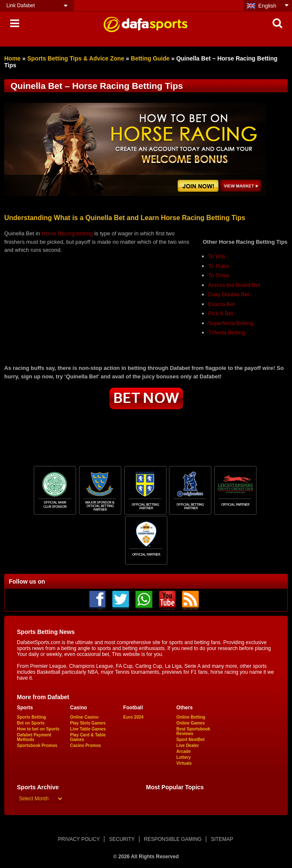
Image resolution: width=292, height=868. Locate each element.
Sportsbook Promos (37, 745)
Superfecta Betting (231, 323)
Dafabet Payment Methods (34, 737)
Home (12, 58)
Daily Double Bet (229, 294)
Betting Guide (150, 58)
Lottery (183, 757)
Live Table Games (88, 729)
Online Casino (84, 717)
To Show (219, 275)
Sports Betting (31, 717)
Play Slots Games (88, 723)
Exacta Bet (222, 304)
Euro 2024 (134, 717)
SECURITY (122, 839)
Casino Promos (86, 745)
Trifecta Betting (227, 332)
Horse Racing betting (67, 233)
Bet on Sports (31, 723)
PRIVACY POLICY (79, 839)
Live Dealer (187, 745)
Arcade (183, 751)
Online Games (190, 723)
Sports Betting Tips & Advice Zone (75, 58)
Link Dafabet (20, 6)
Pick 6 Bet (221, 313)
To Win (217, 256)
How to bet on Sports (38, 729)
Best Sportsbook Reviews (193, 731)
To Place (219, 266)
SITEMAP (222, 839)
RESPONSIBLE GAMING (173, 839)
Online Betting (191, 717)
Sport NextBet (190, 740)
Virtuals (184, 763)
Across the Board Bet (234, 285)
